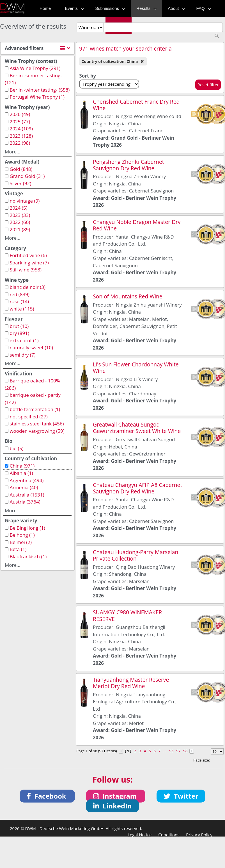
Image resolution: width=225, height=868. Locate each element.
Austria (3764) (25, 502)
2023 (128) (21, 136)
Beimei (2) (21, 542)
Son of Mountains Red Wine (128, 296)
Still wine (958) (26, 270)
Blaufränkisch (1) (28, 557)
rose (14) (19, 301)
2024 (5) (18, 208)
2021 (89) (20, 229)
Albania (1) (21, 473)
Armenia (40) (24, 487)
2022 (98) (20, 143)
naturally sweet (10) (31, 347)
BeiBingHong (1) (27, 528)
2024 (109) (21, 129)
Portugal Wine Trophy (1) (37, 97)
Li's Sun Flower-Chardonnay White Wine (136, 368)
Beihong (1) (22, 535)
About (175, 8)
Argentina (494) (27, 480)
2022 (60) (20, 222)
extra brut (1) (24, 340)
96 (172, 751)
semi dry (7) (22, 355)
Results (145, 8)
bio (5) (16, 448)
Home (45, 8)
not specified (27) (28, 417)
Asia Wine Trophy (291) (35, 68)
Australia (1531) (27, 495)
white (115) (22, 309)
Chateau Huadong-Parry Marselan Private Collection (136, 555)
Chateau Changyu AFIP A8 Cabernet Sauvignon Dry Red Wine (137, 488)
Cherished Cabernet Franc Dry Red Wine (136, 105)
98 (185, 751)
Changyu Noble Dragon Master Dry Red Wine (137, 225)
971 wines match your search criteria (125, 48)
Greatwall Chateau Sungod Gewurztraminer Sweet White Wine (137, 428)
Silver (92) (20, 183)
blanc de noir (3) (27, 287)
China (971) (22, 466)
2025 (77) (20, 122)
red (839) (19, 294)
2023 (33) (20, 215)
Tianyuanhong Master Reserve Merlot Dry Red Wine (131, 683)
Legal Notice (140, 835)
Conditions (169, 835)
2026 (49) (20, 114)
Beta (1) (18, 549)
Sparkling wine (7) (29, 263)
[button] (47, 796)
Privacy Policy (199, 835)
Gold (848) (21, 169)
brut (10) (19, 326)
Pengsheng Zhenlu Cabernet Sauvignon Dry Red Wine (128, 165)
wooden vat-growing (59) (37, 431)
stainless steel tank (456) (37, 424)
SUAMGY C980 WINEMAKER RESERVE (127, 615)
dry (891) (19, 333)
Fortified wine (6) (28, 255)
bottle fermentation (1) (35, 409)
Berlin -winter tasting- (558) (40, 90)
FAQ (202, 8)
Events (73, 8)
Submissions (109, 8)
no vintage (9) (25, 201)
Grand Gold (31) (27, 176)
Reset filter (208, 85)
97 (178, 751)
